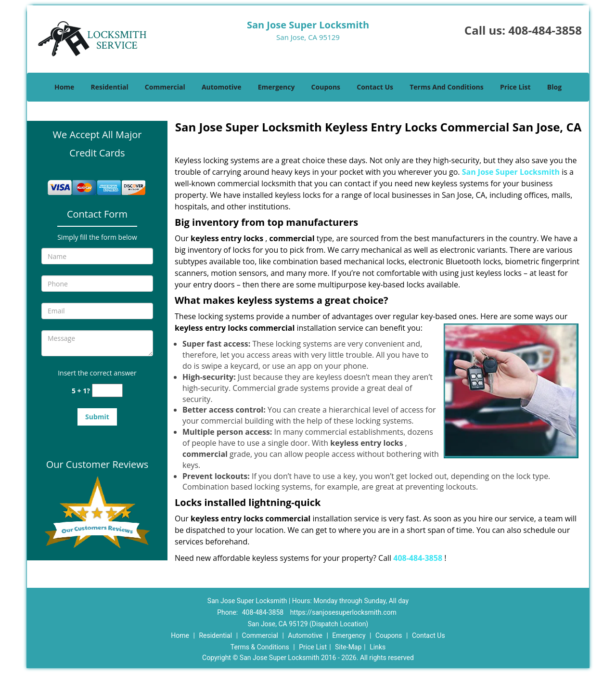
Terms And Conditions (447, 87)
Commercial (165, 87)
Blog (554, 87)
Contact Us (375, 87)
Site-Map (348, 647)
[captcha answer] (107, 391)
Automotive (222, 87)
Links (378, 647)
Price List (515, 87)
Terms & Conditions (260, 647)
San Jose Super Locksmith (511, 172)
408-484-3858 (545, 30)
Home (64, 87)
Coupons (326, 87)
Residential (110, 87)
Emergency (276, 87)
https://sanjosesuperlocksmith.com (343, 612)
